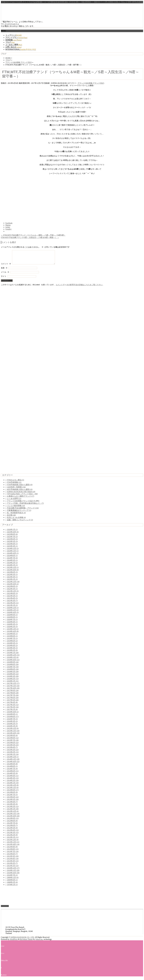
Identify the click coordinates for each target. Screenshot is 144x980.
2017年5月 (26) (13, 703)
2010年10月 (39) (13, 875)
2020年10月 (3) (13, 615)
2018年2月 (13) (13, 681)
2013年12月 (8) (13, 788)
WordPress (14, 942)
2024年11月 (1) (13, 554)
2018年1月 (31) (13, 684)
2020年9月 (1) (12, 617)
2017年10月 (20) (13, 691)
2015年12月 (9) (13, 731)
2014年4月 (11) (13, 778)
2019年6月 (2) (12, 643)
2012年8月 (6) (12, 823)
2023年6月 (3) (12, 575)
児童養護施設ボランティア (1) (19, 513)
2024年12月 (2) (13, 551)
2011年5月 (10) (13, 859)
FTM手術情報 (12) (14, 485)
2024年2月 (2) (12, 565)
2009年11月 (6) (13, 880)
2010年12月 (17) (13, 871)
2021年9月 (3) (12, 596)
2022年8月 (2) (12, 589)
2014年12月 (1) (13, 759)
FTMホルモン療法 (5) (16, 483)
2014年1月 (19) (13, 785)
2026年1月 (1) (12, 532)
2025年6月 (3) (12, 542)
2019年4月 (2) (12, 648)
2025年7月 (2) (12, 539)
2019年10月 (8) (13, 634)
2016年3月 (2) (12, 724)
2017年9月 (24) (13, 693)
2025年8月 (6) (12, 537)
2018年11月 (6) (13, 660)
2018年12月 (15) (13, 658)
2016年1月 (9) (12, 729)
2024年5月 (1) (12, 563)
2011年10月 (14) (13, 847)
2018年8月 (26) (13, 667)
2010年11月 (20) (13, 873)
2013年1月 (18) (13, 812)
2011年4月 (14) (13, 861)
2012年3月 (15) (13, 835)
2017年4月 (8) (12, 705)
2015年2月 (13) (13, 755)
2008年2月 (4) (12, 885)
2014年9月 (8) (12, 767)
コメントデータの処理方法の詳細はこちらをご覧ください (79, 288)
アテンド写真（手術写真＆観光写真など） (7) (25, 506)
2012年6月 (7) (12, 828)
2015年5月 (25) (13, 748)
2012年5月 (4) (12, 830)
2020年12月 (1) (13, 610)
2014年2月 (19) (13, 783)
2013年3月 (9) (12, 807)
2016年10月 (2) (13, 714)
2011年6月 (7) (12, 857)
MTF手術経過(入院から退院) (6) (20, 492)
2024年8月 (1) (12, 558)
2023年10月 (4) (13, 572)
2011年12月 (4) (13, 842)
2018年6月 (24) (13, 672)
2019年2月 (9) (12, 653)
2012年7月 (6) (12, 826)
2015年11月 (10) (13, 733)
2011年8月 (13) (13, 852)
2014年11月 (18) (13, 762)
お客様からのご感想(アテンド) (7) (21, 499)
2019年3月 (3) (12, 651)
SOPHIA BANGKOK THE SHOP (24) (21, 494)
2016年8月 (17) (13, 719)
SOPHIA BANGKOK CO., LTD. (22, 940)
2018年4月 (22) (13, 677)
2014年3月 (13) (13, 781)
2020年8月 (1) (12, 620)
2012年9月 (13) (13, 821)
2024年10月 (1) (13, 556)
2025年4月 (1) (12, 546)
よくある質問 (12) (14, 501)
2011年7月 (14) (13, 854)
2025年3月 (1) (12, 549)
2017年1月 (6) (12, 712)
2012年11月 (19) (13, 816)
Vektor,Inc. (39, 942)
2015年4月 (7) (12, 750)
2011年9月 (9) (12, 849)
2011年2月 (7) (12, 866)
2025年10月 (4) (13, 535)
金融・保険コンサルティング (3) (20, 523)
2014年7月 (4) (12, 771)
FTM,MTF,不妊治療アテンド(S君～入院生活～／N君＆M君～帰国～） (30, 237)
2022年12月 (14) (13, 584)
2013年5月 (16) (13, 802)
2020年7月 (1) (12, 622)
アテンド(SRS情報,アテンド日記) (91, 83)
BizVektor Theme (26, 942)
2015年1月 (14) (13, 757)
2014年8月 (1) (12, 769)
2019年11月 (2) (13, 632)
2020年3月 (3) (12, 627)
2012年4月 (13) (13, 833)
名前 (4, 271)
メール (5, 275)
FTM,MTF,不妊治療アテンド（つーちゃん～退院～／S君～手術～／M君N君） (33, 235)
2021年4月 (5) (12, 601)
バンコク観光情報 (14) (16, 508)
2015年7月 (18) (13, 743)
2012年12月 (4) (13, 814)
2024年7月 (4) (12, 561)
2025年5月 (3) (12, 544)
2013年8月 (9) (12, 795)
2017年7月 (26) (13, 698)
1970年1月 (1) (12, 887)
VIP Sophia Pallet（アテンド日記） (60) (22, 496)
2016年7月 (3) (12, 722)
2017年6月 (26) (13, 700)
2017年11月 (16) (13, 688)
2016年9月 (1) (12, 717)
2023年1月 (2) (12, 582)
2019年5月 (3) (12, 646)
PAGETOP (5, 909)
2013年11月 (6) (13, 790)
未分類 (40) (11, 518)
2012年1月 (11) (13, 840)
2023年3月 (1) (12, 580)
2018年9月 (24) (13, 665)
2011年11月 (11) (13, 845)
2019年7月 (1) (12, 641)
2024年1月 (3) (12, 568)
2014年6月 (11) (13, 774)
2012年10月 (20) (13, 819)
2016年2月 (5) (12, 726)
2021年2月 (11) (13, 606)
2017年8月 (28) (13, 696)
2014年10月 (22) (13, 764)
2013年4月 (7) (12, 804)
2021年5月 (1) (12, 598)
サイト (4, 279)
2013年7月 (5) (12, 797)
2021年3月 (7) (12, 603)
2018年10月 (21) (13, 662)
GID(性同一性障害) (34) (16, 490)
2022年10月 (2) (13, 587)
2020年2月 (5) (12, 629)
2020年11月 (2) (13, 613)
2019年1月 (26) (13, 655)
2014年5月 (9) (12, 776)
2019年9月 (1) (12, 636)
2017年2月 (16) (13, 710)
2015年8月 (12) (13, 741)
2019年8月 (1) (12, 639)
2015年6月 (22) (13, 745)
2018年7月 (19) (13, 670)
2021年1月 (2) (12, 608)
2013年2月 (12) (13, 809)
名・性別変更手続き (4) (16, 515)
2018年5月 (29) (13, 674)
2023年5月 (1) (12, 577)
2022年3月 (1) (12, 591)
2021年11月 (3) (13, 594)
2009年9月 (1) (12, 883)
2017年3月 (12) (13, 707)
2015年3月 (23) (13, 752)
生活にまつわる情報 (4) (16, 520)
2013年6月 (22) (13, 800)
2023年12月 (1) (13, 570)
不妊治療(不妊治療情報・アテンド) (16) (23, 511)
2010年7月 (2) (12, 878)
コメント (6, 267)
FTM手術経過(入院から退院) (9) (20, 487)
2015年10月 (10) (13, 736)
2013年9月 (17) (13, 793)
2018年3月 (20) (13, 679)
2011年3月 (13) (13, 864)
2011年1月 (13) (13, 868)
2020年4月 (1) (12, 625)
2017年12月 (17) (13, 686)
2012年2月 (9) (12, 838)
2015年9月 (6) (12, 738)
